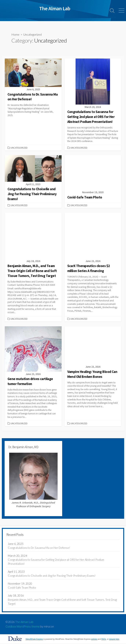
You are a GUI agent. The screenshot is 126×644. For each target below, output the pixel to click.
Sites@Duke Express (34, 640)
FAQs (104, 640)
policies (94, 640)
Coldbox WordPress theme (23, 627)
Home (15, 34)
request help (114, 640)
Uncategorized (19, 148)
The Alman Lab (24, 623)
